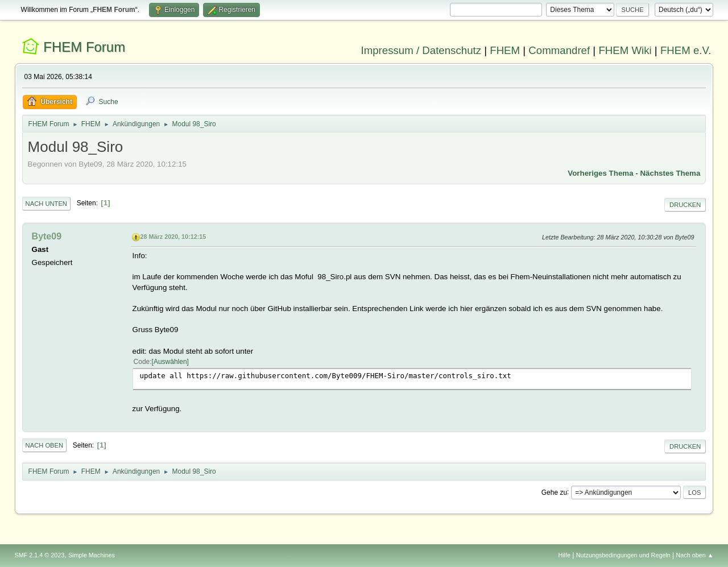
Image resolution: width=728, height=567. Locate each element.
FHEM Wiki (625, 50)
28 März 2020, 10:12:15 (173, 237)
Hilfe (564, 555)
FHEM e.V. (686, 50)
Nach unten (46, 204)
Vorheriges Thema (600, 173)
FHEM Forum (84, 47)
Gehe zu (554, 492)
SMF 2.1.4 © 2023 (40, 555)
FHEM (505, 50)
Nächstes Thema (670, 173)
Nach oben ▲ (695, 555)
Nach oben (45, 445)
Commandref (559, 50)
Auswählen (170, 362)
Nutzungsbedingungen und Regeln (623, 555)
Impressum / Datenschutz (421, 50)
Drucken (685, 205)
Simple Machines (92, 555)
